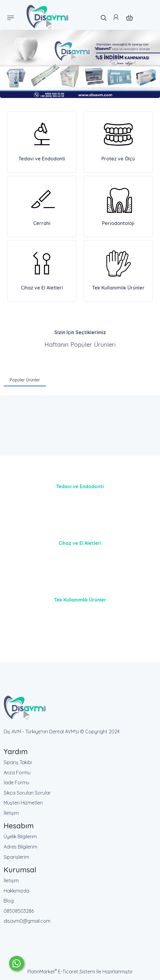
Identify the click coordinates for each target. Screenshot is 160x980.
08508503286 (19, 911)
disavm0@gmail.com (27, 921)
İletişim (11, 813)
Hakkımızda (16, 891)
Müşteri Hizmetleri (23, 803)
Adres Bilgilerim (20, 847)
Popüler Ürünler (25, 380)
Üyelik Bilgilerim (20, 836)
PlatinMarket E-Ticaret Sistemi (61, 972)
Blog (9, 901)
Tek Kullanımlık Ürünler (80, 600)
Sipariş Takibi (18, 762)
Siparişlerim (16, 857)
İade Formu (16, 782)
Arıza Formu (17, 773)
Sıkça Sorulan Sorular (27, 793)
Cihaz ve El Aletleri (80, 543)
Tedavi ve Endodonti (80, 486)
